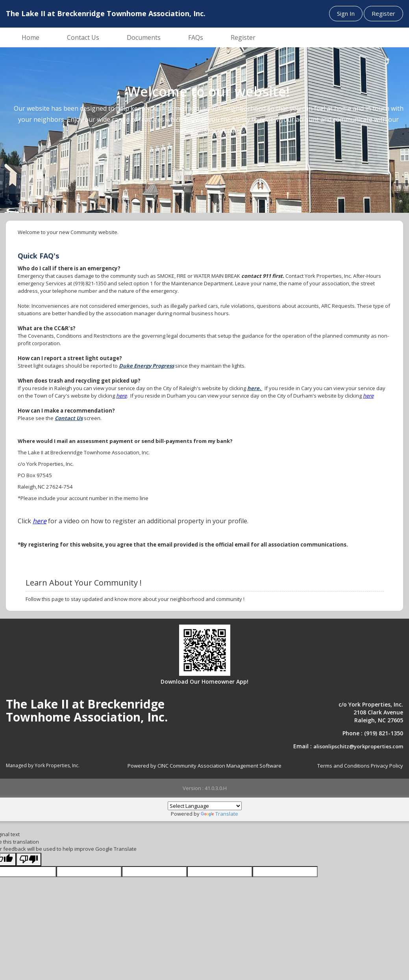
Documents (144, 37)
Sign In (346, 13)
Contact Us (83, 37)
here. (255, 388)
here (121, 396)
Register (383, 13)
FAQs (196, 37)
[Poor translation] (29, 860)
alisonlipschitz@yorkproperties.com (358, 746)
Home (31, 37)
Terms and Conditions (343, 766)
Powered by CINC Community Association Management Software (204, 766)
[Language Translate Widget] (205, 806)
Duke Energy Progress (146, 366)
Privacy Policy (387, 766)
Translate (219, 814)
